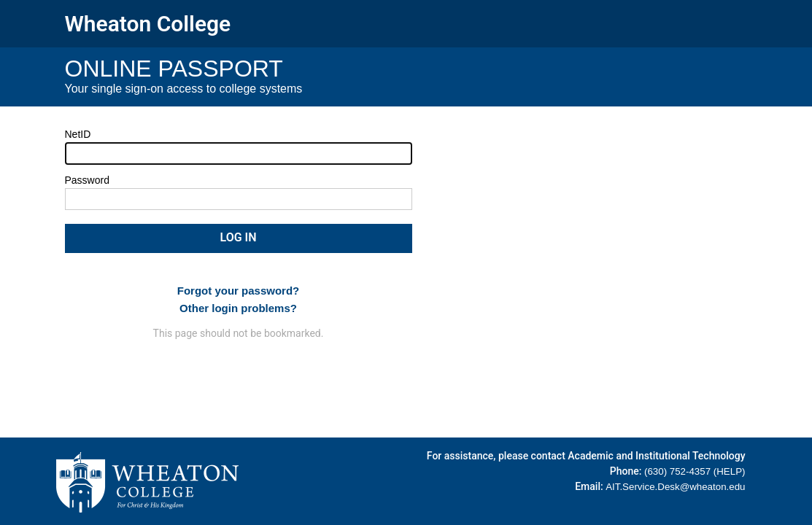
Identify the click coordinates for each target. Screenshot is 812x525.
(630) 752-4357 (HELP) (695, 471)
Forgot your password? (239, 291)
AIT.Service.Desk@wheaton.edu (675, 487)
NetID (78, 134)
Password (87, 180)
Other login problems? (238, 308)
